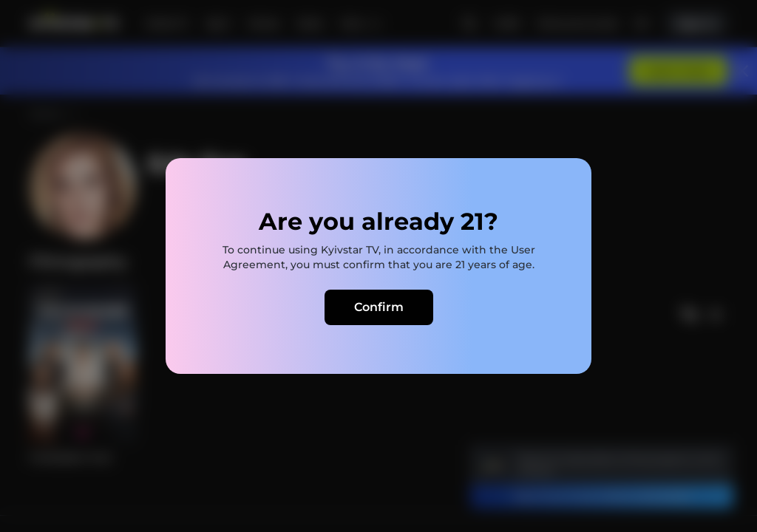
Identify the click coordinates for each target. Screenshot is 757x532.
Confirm (379, 307)
